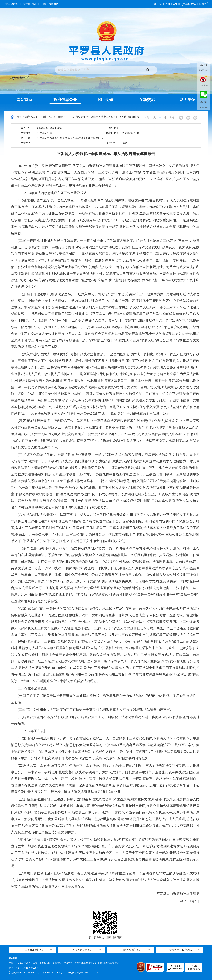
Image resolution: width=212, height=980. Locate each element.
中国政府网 (12, 4)
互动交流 (147, 100)
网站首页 (24, 100)
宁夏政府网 (30, 4)
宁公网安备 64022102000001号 (24, 972)
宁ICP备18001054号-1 (54, 972)
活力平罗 (188, 100)
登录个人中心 (173, 4)
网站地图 (13, 958)
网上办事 (106, 100)
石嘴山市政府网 (50, 4)
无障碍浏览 (189, 4)
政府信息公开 (65, 100)
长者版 (203, 4)
